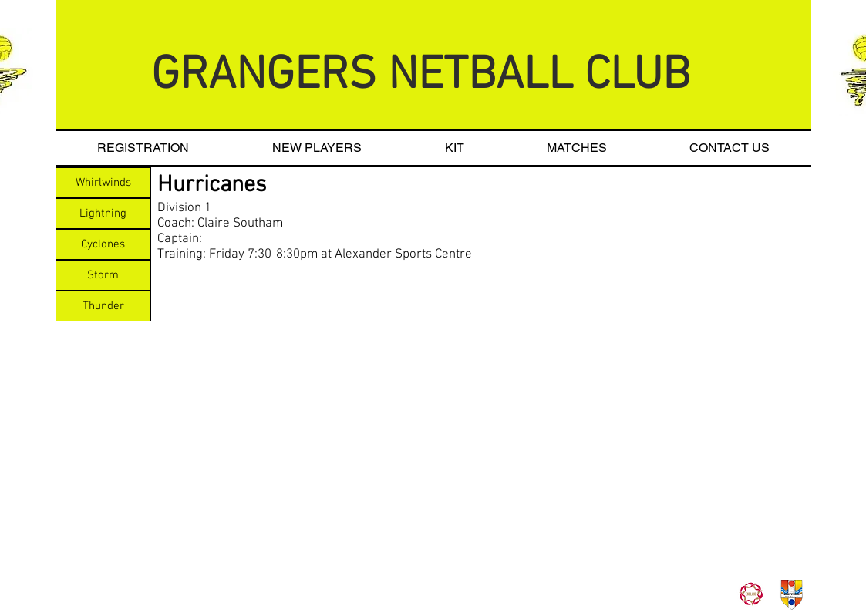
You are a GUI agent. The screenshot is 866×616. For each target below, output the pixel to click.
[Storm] (103, 275)
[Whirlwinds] (103, 183)
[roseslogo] (751, 595)
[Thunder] (103, 306)
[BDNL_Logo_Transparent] (792, 595)
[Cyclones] (103, 244)
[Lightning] (103, 214)
